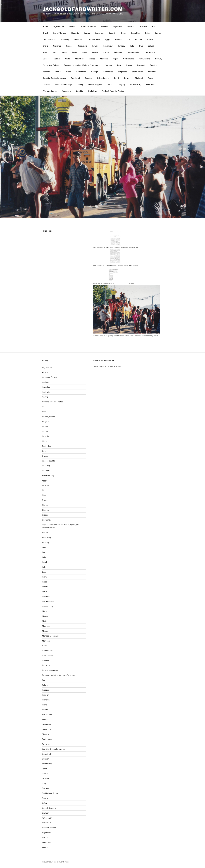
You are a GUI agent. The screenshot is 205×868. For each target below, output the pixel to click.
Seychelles (108, 72)
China (123, 33)
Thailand (139, 78)
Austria (143, 27)
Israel (45, 52)
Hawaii (95, 46)
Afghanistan (58, 27)
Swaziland (75, 78)
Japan (64, 52)
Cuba (147, 33)
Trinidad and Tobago (64, 84)
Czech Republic (49, 39)
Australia (131, 27)
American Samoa (88, 27)
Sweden (88, 78)
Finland (138, 39)
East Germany (94, 39)
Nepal (115, 59)
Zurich (45, 847)
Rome (58, 72)
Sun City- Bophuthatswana (54, 78)
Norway (159, 59)
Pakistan (108, 65)
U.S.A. (110, 84)
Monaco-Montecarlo (51, 636)
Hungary (121, 46)
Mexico (92, 59)
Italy (54, 52)
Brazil (45, 33)
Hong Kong (108, 46)
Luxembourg (149, 52)
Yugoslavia (66, 91)
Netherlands (128, 59)
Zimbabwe (92, 91)
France (150, 39)
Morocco (104, 59)
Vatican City (136, 84)
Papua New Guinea (51, 65)
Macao (46, 59)
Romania (47, 72)
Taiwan (127, 78)
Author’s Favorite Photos (113, 91)
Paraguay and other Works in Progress (82, 65)
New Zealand (144, 59)
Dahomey (65, 39)
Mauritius (79, 59)
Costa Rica (135, 33)
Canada (112, 33)
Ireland (151, 46)
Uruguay (121, 84)
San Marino (81, 72)
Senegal (95, 72)
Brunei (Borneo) (60, 33)
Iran (141, 46)
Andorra (104, 27)
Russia (68, 72)
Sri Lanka (152, 72)
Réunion (154, 65)
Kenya (74, 52)
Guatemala (82, 46)
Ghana (45, 46)
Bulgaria (75, 33)
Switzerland (103, 78)
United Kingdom (95, 84)
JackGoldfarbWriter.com (83, 9)
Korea (84, 52)
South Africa (138, 72)
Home (45, 27)
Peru (119, 65)
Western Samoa (50, 91)
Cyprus (158, 33)
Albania (72, 27)
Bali (153, 27)
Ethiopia (119, 39)
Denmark (78, 39)
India (132, 46)
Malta (67, 59)
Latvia (106, 52)
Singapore (122, 72)
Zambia (80, 91)
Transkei (46, 84)
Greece (69, 46)
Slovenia (46, 734)
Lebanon (118, 52)
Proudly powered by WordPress (55, 862)
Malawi (57, 59)
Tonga (150, 78)
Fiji (129, 39)
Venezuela (151, 84)
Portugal (141, 65)
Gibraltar (57, 46)
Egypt (108, 39)
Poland (129, 65)
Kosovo (95, 52)
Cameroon (99, 33)
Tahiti (116, 78)
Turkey (80, 84)
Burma (87, 33)
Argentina (117, 27)
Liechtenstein (133, 52)
